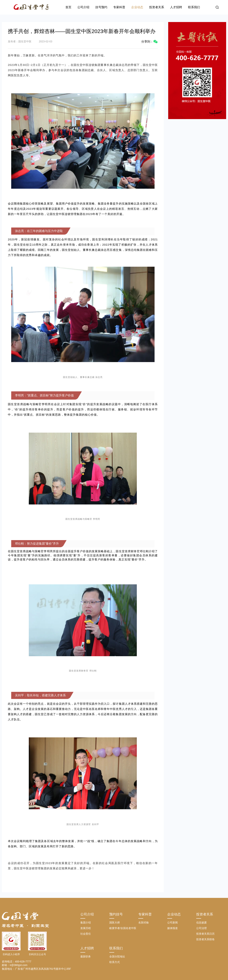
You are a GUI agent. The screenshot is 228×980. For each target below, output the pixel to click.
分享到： (150, 42)
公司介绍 (83, 7)
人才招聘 (176, 7)
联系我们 (194, 7)
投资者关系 (157, 7)
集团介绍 (86, 923)
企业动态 (137, 7)
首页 (68, 7)
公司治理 (201, 928)
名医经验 (144, 923)
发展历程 (86, 928)
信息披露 (201, 923)
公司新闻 (172, 923)
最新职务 (86, 956)
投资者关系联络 (205, 939)
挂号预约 (101, 7)
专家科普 (119, 7)
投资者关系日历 (205, 934)
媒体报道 (172, 928)
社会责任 (86, 934)
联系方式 (115, 962)
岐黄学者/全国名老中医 (123, 928)
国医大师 (115, 923)
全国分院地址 (117, 956)
